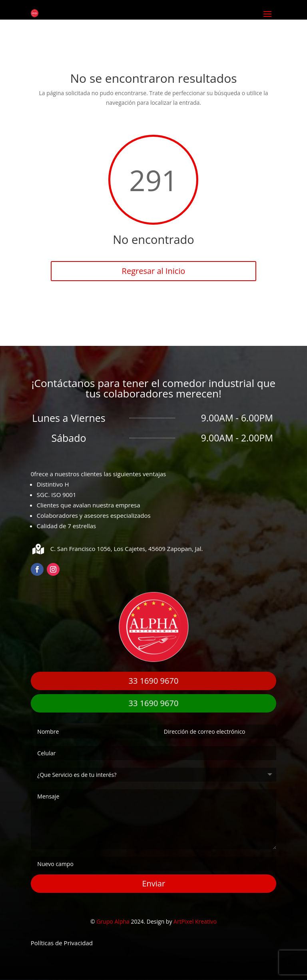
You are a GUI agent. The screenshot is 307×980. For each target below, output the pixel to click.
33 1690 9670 (154, 681)
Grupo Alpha (113, 921)
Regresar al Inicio (154, 271)
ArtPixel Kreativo (195, 921)
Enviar (153, 883)
